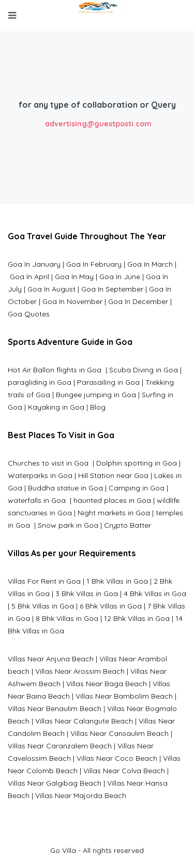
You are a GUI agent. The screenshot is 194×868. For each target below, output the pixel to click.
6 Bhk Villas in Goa (111, 606)
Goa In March (151, 264)
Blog (98, 407)
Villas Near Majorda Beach (81, 795)
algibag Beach (76, 783)
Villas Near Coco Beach (117, 758)
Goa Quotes (29, 314)
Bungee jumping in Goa (96, 395)
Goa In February (94, 264)
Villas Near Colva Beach (124, 771)
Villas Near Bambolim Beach (124, 696)
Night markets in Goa (114, 513)
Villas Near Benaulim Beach (55, 708)
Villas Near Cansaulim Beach (120, 733)
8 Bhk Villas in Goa (67, 618)
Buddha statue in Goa (65, 488)
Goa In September (112, 289)
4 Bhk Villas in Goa (155, 594)
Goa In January (34, 264)
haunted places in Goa (111, 500)
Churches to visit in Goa (49, 463)
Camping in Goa (136, 488)
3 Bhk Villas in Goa (87, 594)
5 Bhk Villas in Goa (43, 606)
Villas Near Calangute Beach (84, 721)
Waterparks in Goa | (43, 475)
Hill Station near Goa (113, 475)
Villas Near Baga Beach (107, 684)
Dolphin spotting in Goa (137, 463)
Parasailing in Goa (108, 382)
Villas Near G (29, 783)
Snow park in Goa (68, 525)
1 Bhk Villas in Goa (117, 581)
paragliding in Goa (40, 382)
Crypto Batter (128, 525)
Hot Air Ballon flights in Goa (56, 370)
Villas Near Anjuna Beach (51, 659)
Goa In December (138, 301)
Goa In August (51, 289)
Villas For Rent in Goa (44, 581)
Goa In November (72, 301)
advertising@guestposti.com (98, 124)
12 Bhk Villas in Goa (137, 618)
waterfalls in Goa (38, 500)
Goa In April (29, 277)
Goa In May (74, 277)
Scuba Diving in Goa (144, 370)
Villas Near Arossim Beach (80, 671)
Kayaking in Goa (56, 407)
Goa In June (120, 277)
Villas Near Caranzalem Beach (60, 746)
